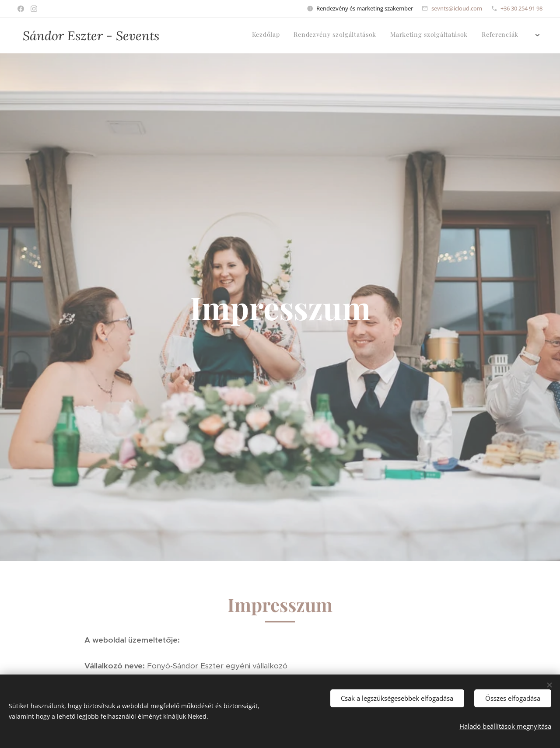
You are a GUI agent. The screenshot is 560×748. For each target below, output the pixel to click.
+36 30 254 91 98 (521, 8)
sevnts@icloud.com (457, 8)
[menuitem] (489, 35)
